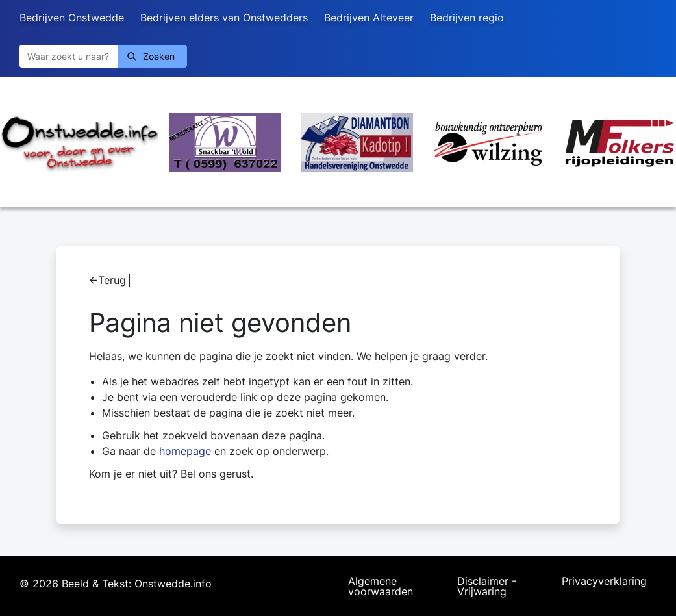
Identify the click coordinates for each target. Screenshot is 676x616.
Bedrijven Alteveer (369, 18)
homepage (185, 451)
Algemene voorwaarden (381, 586)
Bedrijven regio (467, 18)
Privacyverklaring (604, 582)
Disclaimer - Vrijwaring (487, 586)
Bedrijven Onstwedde (72, 18)
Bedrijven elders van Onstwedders (224, 18)
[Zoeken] (69, 56)
